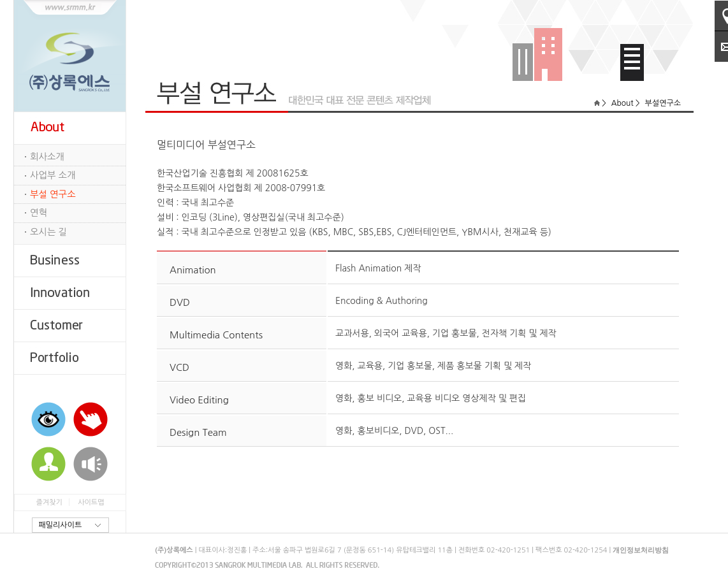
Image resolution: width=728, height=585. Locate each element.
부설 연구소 (53, 194)
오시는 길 (48, 232)
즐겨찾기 (49, 502)
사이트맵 (91, 502)
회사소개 (47, 157)
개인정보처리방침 (641, 550)
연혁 (39, 213)
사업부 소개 (53, 175)
